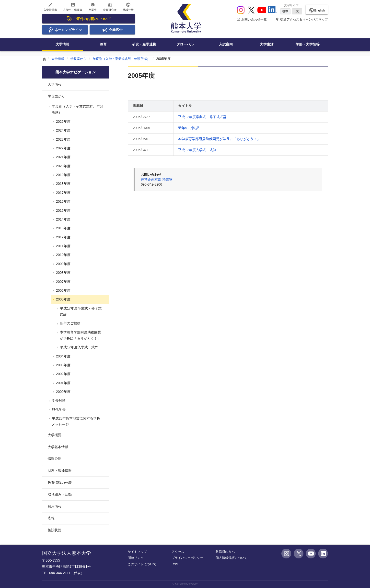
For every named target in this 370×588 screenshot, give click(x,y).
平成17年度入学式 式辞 (197, 150)
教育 (103, 44)
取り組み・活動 (60, 494)
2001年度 (63, 383)
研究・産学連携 (144, 44)
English (317, 10)
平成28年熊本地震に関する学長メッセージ (75, 421)
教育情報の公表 (60, 483)
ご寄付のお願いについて (89, 19)
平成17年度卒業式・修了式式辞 (202, 117)
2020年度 (63, 166)
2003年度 (63, 365)
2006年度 (63, 290)
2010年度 (63, 255)
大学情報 (62, 44)
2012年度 (63, 237)
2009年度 (63, 264)
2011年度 (63, 246)
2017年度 (63, 193)
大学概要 (55, 435)
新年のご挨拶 (188, 128)
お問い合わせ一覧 (252, 19)
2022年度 (63, 148)
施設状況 (55, 530)
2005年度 (63, 299)
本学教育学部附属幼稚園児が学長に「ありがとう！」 (219, 139)
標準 (285, 11)
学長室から (80, 59)
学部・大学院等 (308, 44)
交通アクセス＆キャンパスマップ (302, 19)
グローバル (185, 44)
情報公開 (55, 459)
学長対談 (58, 400)
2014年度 (63, 219)
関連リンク (136, 558)
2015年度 (63, 211)
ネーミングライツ (65, 30)
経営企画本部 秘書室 (157, 179)
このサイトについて (142, 564)
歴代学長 (58, 410)
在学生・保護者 (73, 7)
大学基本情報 (58, 447)
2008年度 (63, 273)
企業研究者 (110, 7)
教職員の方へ (225, 552)
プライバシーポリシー (187, 558)
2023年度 (63, 139)
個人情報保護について (231, 558)
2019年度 (63, 175)
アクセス (178, 552)
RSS (175, 564)
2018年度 (63, 184)
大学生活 (267, 44)
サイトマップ (137, 552)
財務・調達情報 (60, 471)
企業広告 (112, 30)
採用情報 (55, 506)
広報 (51, 518)
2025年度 (63, 122)
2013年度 (63, 228)
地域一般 (128, 7)
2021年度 (63, 157)
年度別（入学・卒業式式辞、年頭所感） (126, 59)
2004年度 (63, 356)
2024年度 (63, 130)
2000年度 (63, 392)
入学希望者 (50, 7)
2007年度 (63, 282)
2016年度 (63, 201)
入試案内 (226, 44)
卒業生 (93, 7)
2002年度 (63, 374)
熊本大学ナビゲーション (75, 72)
